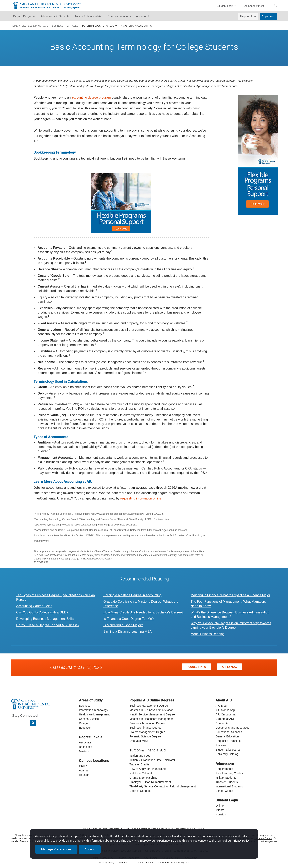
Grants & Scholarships (143, 778)
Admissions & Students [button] (55, 16)
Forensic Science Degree (145, 736)
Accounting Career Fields (34, 606)
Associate (85, 742)
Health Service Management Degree (152, 714)
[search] (275, 5)
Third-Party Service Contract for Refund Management (162, 786)
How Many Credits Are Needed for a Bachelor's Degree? (143, 612)
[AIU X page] (33, 723)
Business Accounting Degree (147, 723)
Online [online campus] (83, 766)
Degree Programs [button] (24, 16)
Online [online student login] (220, 806)
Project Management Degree (147, 732)
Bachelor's (85, 747)
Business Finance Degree (145, 728)
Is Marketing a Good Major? (123, 625)
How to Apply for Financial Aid (148, 769)
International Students (229, 786)
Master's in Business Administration (151, 710)
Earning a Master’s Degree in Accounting (132, 595)
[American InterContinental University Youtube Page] (42, 723)
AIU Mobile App (225, 710)
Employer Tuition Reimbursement (150, 782)
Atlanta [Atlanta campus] (83, 770)
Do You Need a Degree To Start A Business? (48, 625)
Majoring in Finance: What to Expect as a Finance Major (230, 595)
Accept (91, 849)
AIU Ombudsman (226, 714)
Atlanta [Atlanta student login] (220, 810)
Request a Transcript (228, 741)
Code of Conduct (140, 791)
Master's (84, 751)
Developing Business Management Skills (45, 619)
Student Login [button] (225, 6)
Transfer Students (227, 782)
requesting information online (141, 498)
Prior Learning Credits (229, 773)
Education (85, 728)
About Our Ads (146, 863)
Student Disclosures (228, 750)
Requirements (224, 769)
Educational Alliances (229, 732)
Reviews (221, 745)
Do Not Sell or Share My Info (174, 863)
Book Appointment (253, 6)
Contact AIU (223, 723)
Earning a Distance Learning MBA (127, 632)
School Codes (224, 791)
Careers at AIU (225, 719)
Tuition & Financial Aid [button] (88, 16)
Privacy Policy (106, 863)
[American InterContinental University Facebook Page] (15, 723)
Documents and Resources (232, 728)
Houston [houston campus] (84, 775)
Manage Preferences (58, 849)
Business (85, 706)
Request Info (248, 16)
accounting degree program (91, 97)
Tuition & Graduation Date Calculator (152, 760)
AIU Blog (221, 706)
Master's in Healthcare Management (152, 719)
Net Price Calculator (142, 773)
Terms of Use (126, 863)
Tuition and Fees (140, 756)
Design (83, 723)
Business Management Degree (149, 706)
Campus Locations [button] (119, 16)
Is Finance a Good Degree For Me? (129, 619)
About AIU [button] (142, 16)
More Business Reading (208, 634)
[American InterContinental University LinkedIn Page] (24, 723)
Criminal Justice (89, 719)
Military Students (226, 778)
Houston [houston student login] (221, 814)
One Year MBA (139, 741)
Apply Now (268, 16)
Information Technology (93, 710)
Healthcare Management (94, 714)
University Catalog (227, 754)
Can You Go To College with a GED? (42, 612)
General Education (227, 736)
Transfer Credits (139, 764)
